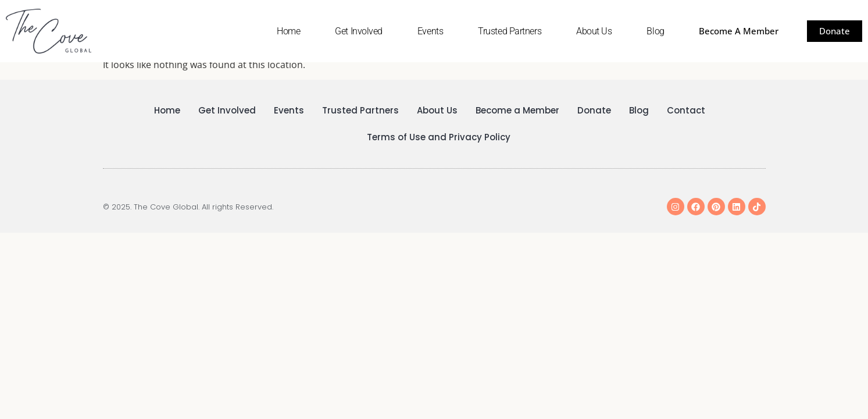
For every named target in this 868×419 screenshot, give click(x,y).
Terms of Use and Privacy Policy (439, 137)
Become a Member (517, 110)
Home (288, 31)
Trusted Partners (510, 31)
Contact (686, 110)
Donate (594, 110)
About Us (594, 31)
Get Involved (359, 31)
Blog (655, 31)
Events (430, 31)
